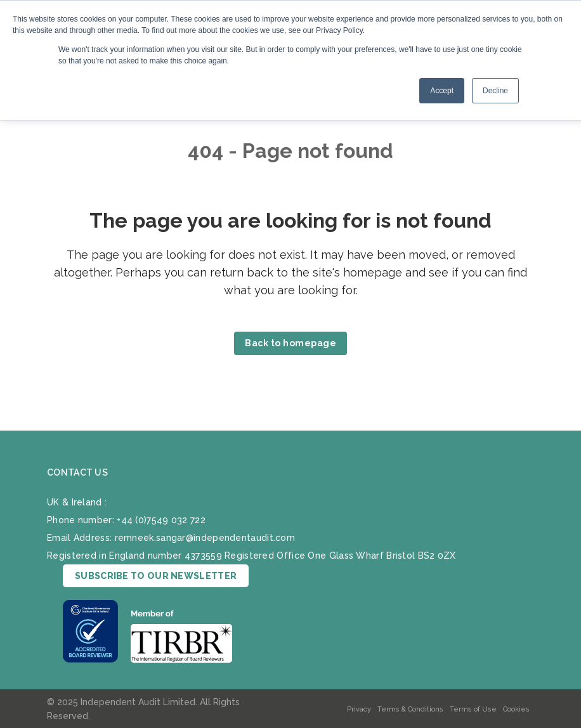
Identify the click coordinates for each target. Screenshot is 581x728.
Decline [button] (495, 91)
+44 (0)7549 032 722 (161, 520)
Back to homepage (290, 343)
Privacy (359, 709)
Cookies (516, 709)
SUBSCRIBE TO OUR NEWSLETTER (156, 576)
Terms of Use (473, 709)
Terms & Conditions (410, 709)
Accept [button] (442, 91)
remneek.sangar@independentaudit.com (205, 538)
